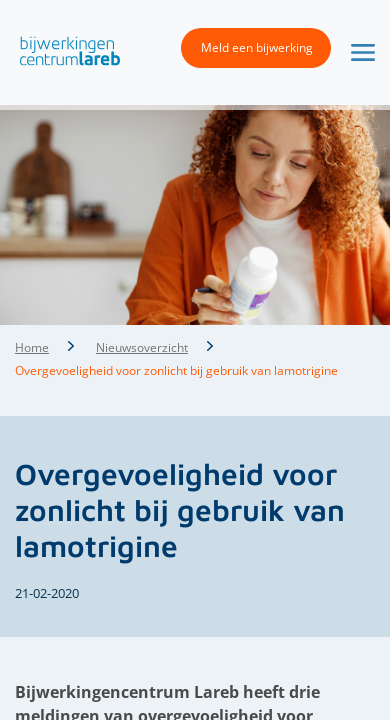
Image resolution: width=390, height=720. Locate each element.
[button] (65, 50)
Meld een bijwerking (257, 47)
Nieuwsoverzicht (142, 347)
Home (32, 347)
